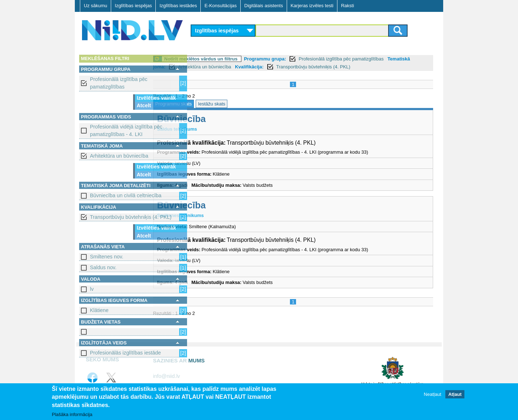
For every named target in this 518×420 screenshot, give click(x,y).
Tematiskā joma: (213, 67)
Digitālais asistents (264, 6)
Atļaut (455, 394)
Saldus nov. (103, 267)
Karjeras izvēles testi (312, 6)
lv (92, 289)
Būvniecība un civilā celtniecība (126, 195)
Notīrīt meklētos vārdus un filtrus (241, 59)
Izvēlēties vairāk (156, 98)
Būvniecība (221, 119)
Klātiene (99, 310)
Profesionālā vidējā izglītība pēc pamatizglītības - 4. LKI (126, 130)
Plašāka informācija (72, 414)
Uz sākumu (96, 6)
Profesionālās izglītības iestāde (125, 353)
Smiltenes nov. (107, 257)
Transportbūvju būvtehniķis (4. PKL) (131, 217)
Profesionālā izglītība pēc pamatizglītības (119, 83)
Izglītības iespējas (133, 6)
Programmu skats (213, 104)
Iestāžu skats (251, 104)
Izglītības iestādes (178, 6)
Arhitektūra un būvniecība (119, 156)
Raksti (347, 6)
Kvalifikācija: (315, 67)
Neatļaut (432, 394)
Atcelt (144, 105)
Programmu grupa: (305, 59)
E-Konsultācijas (221, 6)
